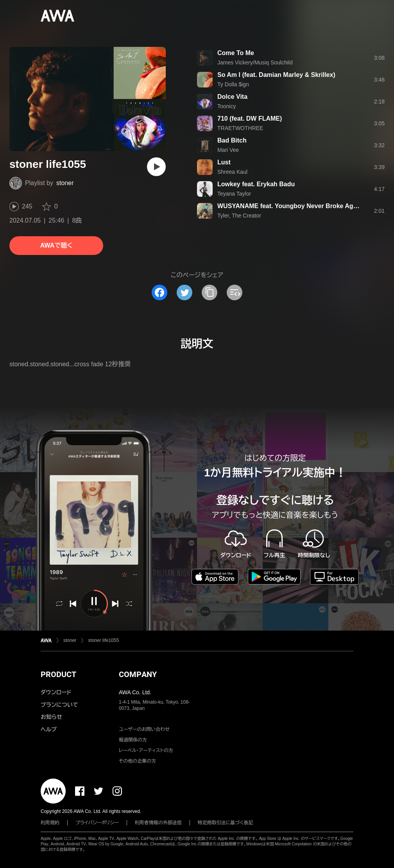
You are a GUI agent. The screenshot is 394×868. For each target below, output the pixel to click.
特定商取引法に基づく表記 (226, 823)
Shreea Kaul (232, 172)
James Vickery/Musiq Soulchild (255, 62)
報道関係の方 (133, 740)
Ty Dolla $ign (233, 84)
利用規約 (50, 823)
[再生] (156, 167)
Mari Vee (228, 150)
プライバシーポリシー (97, 823)
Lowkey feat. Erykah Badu (256, 184)
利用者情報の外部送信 (158, 823)
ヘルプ (49, 729)
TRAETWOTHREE (240, 128)
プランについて (59, 705)
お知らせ (51, 717)
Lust (224, 162)
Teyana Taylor (234, 194)
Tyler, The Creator (239, 216)
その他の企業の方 (137, 761)
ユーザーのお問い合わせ (144, 729)
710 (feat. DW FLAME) (250, 119)
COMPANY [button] (138, 674)
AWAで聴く (56, 245)
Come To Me (236, 53)
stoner (65, 183)
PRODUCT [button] (58, 674)
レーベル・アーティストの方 (146, 750)
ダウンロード (56, 692)
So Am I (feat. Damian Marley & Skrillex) (276, 75)
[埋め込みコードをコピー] (235, 292)
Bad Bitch (232, 140)
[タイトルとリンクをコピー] (210, 292)
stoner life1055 (103, 640)
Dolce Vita (232, 97)
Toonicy (227, 106)
